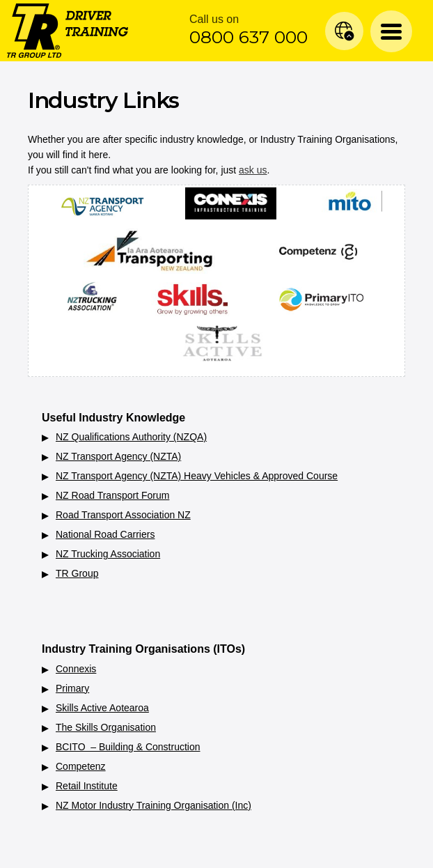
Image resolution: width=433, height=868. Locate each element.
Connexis (76, 669)
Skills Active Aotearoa (102, 708)
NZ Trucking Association (108, 554)
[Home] (68, 30)
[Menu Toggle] (391, 31)
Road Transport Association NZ (123, 515)
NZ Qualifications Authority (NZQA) (131, 437)
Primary (72, 688)
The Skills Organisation (106, 727)
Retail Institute (87, 786)
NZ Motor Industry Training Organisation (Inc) (153, 805)
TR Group (77, 573)
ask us (253, 170)
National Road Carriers (105, 534)
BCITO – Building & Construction (128, 747)
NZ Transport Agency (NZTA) (118, 456)
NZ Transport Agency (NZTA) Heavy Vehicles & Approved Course (197, 476)
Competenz (81, 766)
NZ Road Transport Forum (112, 495)
